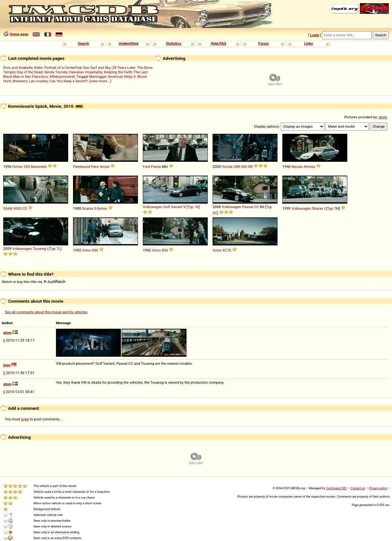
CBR (237, 167)
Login (315, 35)
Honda (227, 167)
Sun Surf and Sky (97, 68)
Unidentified (129, 43)
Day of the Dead (30, 72)
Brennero (20, 81)
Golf (167, 207)
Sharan (318, 208)
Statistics (173, 43)
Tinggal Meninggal (91, 77)
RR (251, 167)
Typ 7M (333, 208)
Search (83, 43)
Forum (264, 43)
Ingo (7, 365)
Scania (87, 208)
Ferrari (17, 167)
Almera (309, 167)
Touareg (39, 249)
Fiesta (156, 167)
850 (95, 250)
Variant (177, 207)
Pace (95, 167)
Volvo (87, 250)
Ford (146, 167)
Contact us (358, 488)
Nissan (297, 167)
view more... (100, 81)
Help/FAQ (218, 43)
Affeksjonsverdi (62, 77)
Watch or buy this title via (33, 282)
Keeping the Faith (118, 72)
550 (27, 167)
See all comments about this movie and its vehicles (46, 312)
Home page (19, 34)
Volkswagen (153, 207)
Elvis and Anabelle (18, 68)
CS (25, 208)
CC (257, 207)
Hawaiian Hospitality (86, 72)
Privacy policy (378, 488)
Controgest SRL (336, 488)
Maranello (39, 167)
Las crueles (38, 81)
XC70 (227, 250)
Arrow (105, 167)
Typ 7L (55, 249)
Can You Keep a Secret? (68, 81)
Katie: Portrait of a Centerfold (58, 68)
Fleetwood (82, 167)
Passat (248, 207)
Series (102, 208)
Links (309, 43)
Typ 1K (193, 207)
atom (383, 117)
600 (244, 167)
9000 (17, 208)
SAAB (8, 208)
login (25, 419)
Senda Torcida (56, 72)
